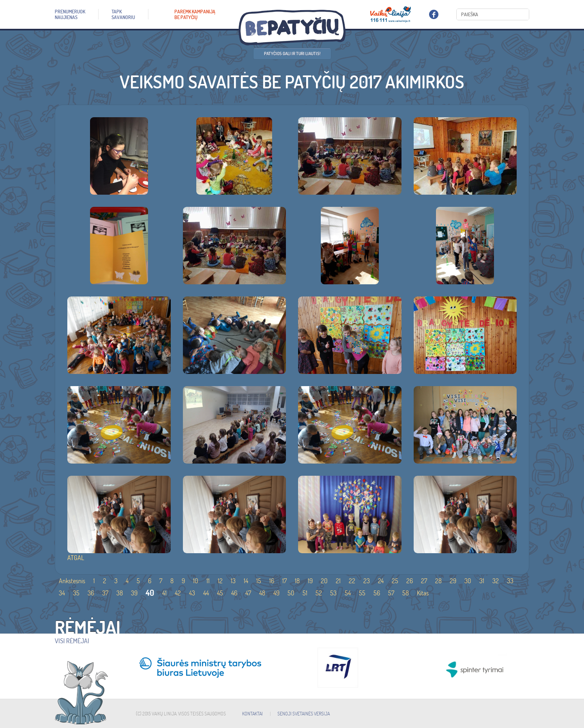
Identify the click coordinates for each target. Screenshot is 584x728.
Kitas (423, 593)
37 (105, 593)
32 (496, 581)
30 (468, 581)
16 (272, 581)
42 (178, 593)
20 (324, 581)
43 (192, 593)
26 (410, 581)
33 (510, 581)
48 (262, 593)
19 (310, 581)
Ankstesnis (72, 581)
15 (259, 581)
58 (406, 593)
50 (291, 593)
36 (91, 593)
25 (395, 581)
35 (76, 593)
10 (196, 581)
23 (367, 581)
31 (482, 581)
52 (319, 593)
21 (338, 581)
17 (284, 581)
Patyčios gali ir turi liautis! (292, 54)
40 (150, 593)
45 (220, 593)
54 (348, 593)
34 (62, 593)
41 (164, 593)
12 (220, 581)
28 (438, 581)
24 (381, 581)
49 (276, 593)
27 (424, 581)
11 (208, 581)
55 (362, 593)
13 (233, 581)
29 (453, 581)
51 (305, 593)
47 (248, 593)
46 (234, 593)
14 (246, 581)
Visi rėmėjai (72, 641)
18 (297, 581)
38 (120, 593)
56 (377, 593)
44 (206, 593)
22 (352, 581)
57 (391, 593)
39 (134, 593)
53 (333, 593)
